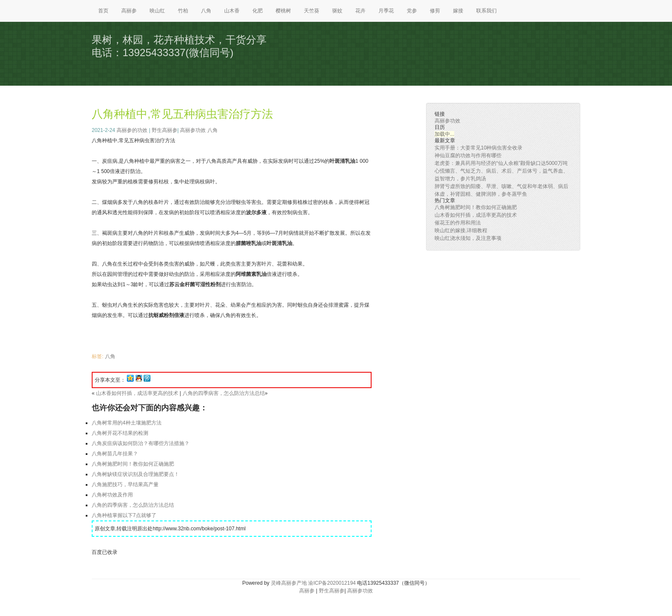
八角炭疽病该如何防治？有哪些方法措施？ (141, 443)
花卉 (360, 11)
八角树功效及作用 (112, 495)
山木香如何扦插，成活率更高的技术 (137, 393)
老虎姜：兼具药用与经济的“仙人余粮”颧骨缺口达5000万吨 (501, 163)
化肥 (258, 11)
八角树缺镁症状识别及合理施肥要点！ (135, 474)
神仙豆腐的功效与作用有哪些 (468, 155)
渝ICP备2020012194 (332, 583)
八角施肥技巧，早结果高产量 (125, 484)
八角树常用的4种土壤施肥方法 (127, 423)
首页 (103, 11)
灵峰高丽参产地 (289, 583)
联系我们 (486, 11)
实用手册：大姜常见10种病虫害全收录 (478, 148)
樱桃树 (283, 11)
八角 (206, 11)
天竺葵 (312, 11)
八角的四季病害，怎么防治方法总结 (224, 393)
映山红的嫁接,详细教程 (461, 230)
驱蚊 (337, 11)
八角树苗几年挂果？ (115, 454)
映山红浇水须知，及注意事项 (468, 238)
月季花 (386, 11)
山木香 (232, 11)
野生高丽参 (165, 130)
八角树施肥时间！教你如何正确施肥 (133, 464)
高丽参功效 (193, 130)
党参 (412, 11)
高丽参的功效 (132, 130)
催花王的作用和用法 (458, 223)
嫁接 (458, 11)
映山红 (157, 11)
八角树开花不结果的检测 (120, 433)
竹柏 (183, 11)
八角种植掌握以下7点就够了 (124, 515)
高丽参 (129, 11)
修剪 (435, 11)
